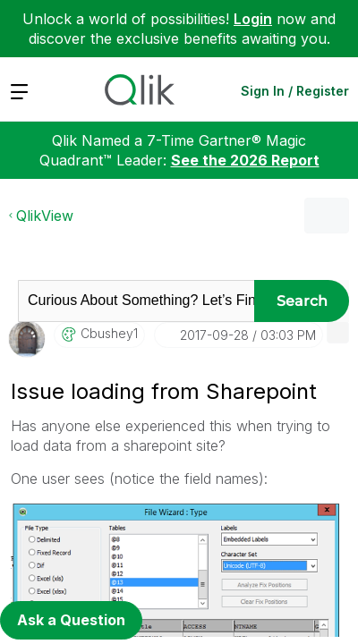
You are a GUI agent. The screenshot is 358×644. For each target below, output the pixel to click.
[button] (338, 332)
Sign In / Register (295, 91)
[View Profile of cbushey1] (109, 334)
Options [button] (327, 216)
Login (253, 19)
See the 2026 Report (245, 160)
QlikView (45, 216)
